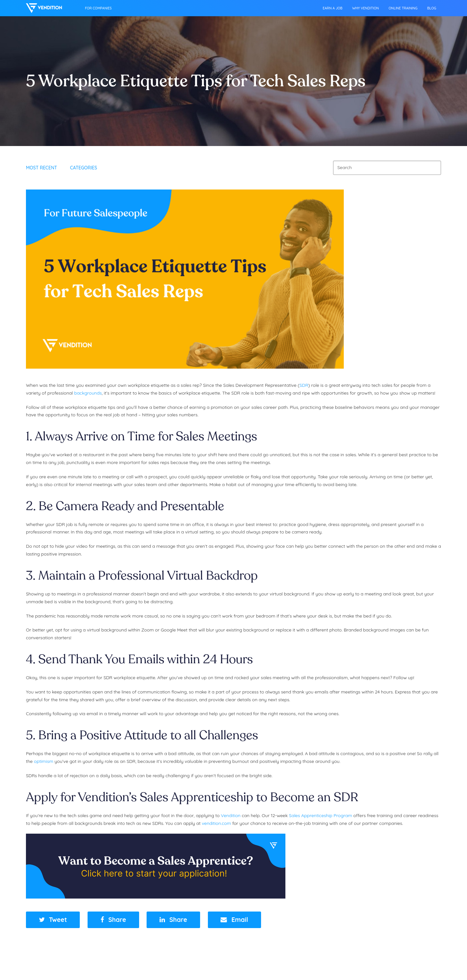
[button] (53, 920)
